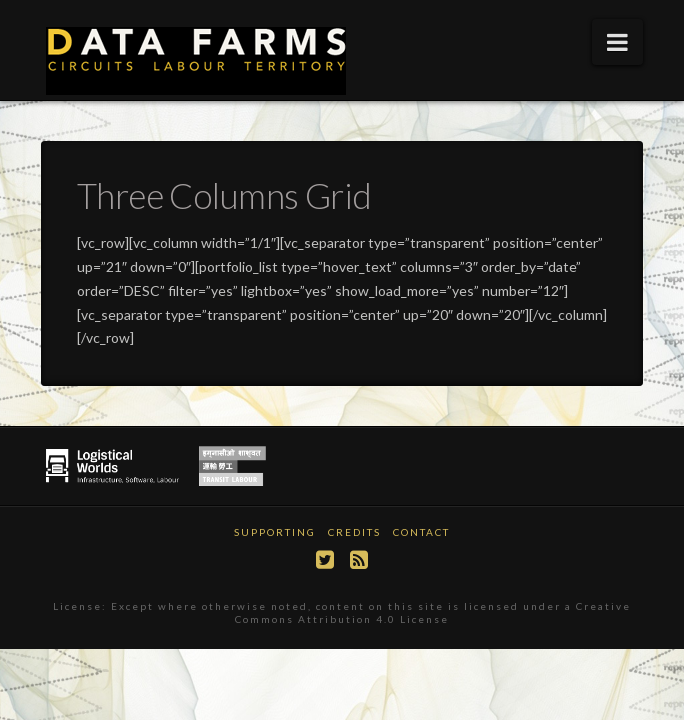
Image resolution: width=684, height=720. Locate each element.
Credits (354, 532)
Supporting (275, 532)
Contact (421, 532)
